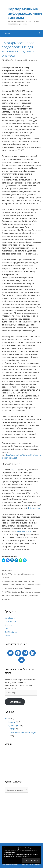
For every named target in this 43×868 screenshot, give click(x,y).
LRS (6, 629)
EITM (10, 574)
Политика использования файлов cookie (17, 856)
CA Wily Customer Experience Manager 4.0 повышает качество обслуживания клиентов (21, 595)
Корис (7, 636)
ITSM (13, 729)
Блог (7, 718)
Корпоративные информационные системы (25, 13)
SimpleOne (10, 618)
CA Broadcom (11, 621)
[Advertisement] (21, 819)
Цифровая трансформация (23, 733)
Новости (8, 571)
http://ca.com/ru (25, 532)
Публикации (13, 725)
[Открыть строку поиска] (40, 33)
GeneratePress (35, 864)
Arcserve (9, 625)
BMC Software (11, 632)
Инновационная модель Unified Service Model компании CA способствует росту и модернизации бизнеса (21, 585)
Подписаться (15, 702)
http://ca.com (34, 508)
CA (12, 469)
